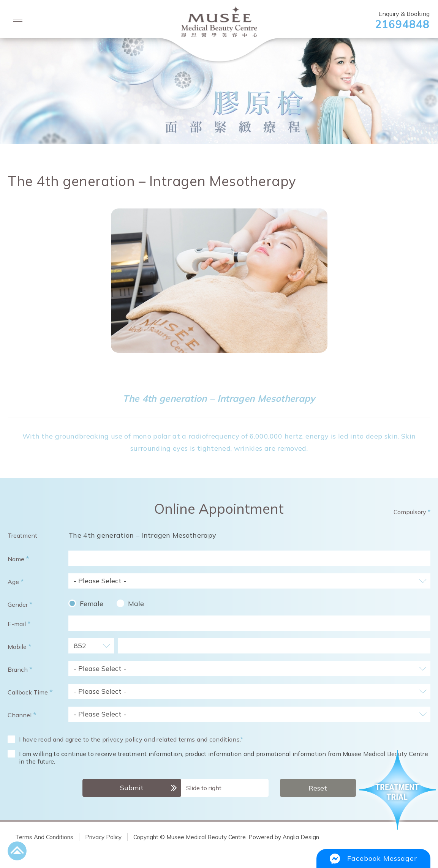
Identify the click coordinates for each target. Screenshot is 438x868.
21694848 (402, 24)
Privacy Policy (103, 837)
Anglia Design (301, 837)
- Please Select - (100, 581)
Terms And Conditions (44, 837)
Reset (318, 788)
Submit (132, 788)
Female (92, 604)
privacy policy (122, 739)
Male (136, 604)
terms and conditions (209, 739)
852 (80, 646)
